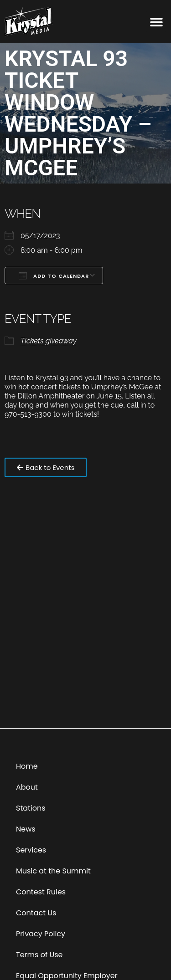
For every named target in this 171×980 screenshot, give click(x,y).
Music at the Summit (53, 871)
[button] (156, 22)
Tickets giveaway (49, 341)
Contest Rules (41, 892)
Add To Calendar (54, 276)
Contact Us (36, 913)
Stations (31, 808)
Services (31, 850)
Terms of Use (39, 955)
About (27, 787)
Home (27, 766)
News (26, 829)
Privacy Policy (41, 934)
